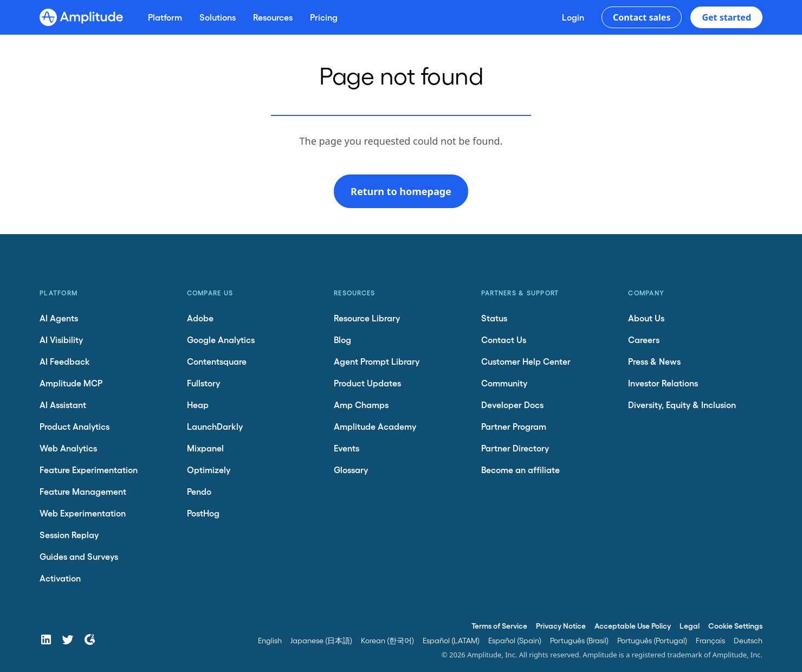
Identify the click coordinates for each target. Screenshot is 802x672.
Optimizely (209, 470)
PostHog (203, 513)
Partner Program (514, 426)
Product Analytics (75, 426)
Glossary (351, 470)
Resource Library (367, 318)
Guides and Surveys (79, 556)
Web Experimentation (83, 513)
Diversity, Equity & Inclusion (682, 405)
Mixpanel (205, 448)
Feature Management (83, 491)
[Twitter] (68, 639)
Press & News (654, 361)
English (270, 640)
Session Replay (69, 535)
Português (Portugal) (652, 640)
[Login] (573, 17)
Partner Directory (515, 448)
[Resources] (273, 17)
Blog (342, 340)
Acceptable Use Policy (633, 625)
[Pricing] (324, 17)
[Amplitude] (81, 17)
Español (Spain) (515, 640)
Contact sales (642, 17)
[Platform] (165, 17)
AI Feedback (65, 361)
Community (504, 383)
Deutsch (748, 640)
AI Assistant (63, 405)
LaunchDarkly (215, 426)
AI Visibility (61, 340)
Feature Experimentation (89, 470)
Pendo (199, 491)
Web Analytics (68, 448)
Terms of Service (499, 625)
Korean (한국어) (387, 640)
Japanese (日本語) (321, 640)
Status (494, 318)
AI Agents (59, 318)
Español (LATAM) (451, 640)
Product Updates (367, 383)
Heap (198, 405)
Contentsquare (217, 361)
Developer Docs (512, 405)
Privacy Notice (561, 625)
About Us (646, 318)
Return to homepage (401, 191)
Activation (60, 578)
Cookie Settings (735, 625)
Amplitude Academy (375, 426)
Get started (726, 17)
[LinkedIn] (46, 639)
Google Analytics (221, 340)
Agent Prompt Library (377, 361)
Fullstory (203, 383)
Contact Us (504, 340)
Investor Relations (663, 383)
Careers (644, 340)
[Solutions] (218, 17)
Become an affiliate (520, 470)
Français (710, 640)
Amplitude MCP (71, 383)
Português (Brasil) (579, 640)
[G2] (89, 639)
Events (347, 448)
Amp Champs (361, 405)
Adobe (200, 318)
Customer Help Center (526, 361)
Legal (690, 625)
